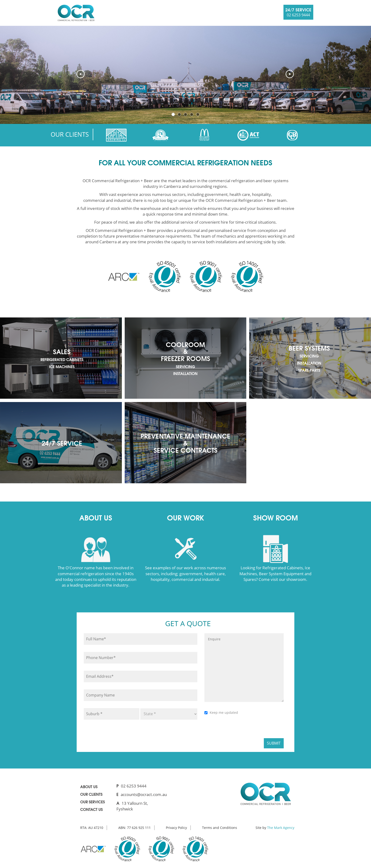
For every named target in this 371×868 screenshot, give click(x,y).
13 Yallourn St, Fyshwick (132, 806)
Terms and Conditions (220, 828)
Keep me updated (224, 712)
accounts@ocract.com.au (144, 794)
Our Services (93, 802)
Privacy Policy (176, 828)
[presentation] (240, 728)
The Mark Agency (281, 828)
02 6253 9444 (134, 786)
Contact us (91, 809)
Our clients (91, 794)
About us (89, 786)
